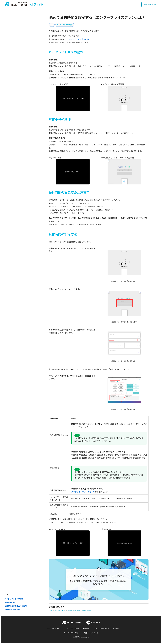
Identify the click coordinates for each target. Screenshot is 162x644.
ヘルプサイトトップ (54, 628)
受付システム (60, 610)
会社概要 (116, 628)
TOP (50, 610)
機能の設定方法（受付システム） (81, 610)
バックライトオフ (74, 39)
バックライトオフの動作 (14, 599)
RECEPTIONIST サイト (72, 633)
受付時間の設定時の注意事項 (16, 606)
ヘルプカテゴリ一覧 (72, 628)
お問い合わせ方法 (150, 4)
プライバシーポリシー (101, 628)
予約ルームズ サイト (91, 633)
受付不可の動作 (10, 602)
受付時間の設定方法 (12, 609)
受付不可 (85, 39)
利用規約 (86, 628)
